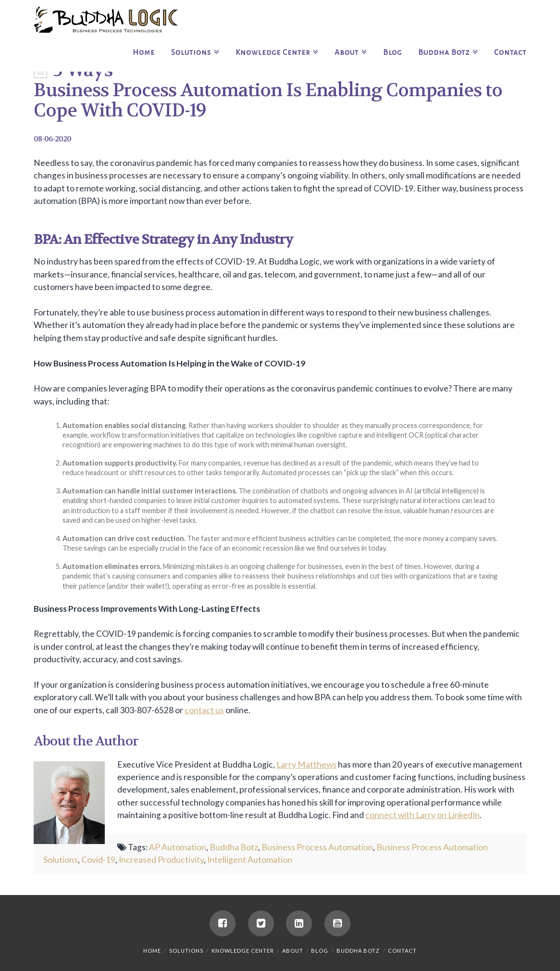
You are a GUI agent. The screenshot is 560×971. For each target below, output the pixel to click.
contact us (204, 710)
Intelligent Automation (250, 860)
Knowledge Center (243, 951)
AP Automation (178, 847)
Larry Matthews (306, 764)
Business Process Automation (317, 847)
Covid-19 (98, 860)
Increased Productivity (161, 860)
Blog (320, 951)
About (293, 951)
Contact (402, 951)
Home (152, 951)
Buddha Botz (234, 847)
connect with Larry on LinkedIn (423, 815)
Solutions (186, 951)
